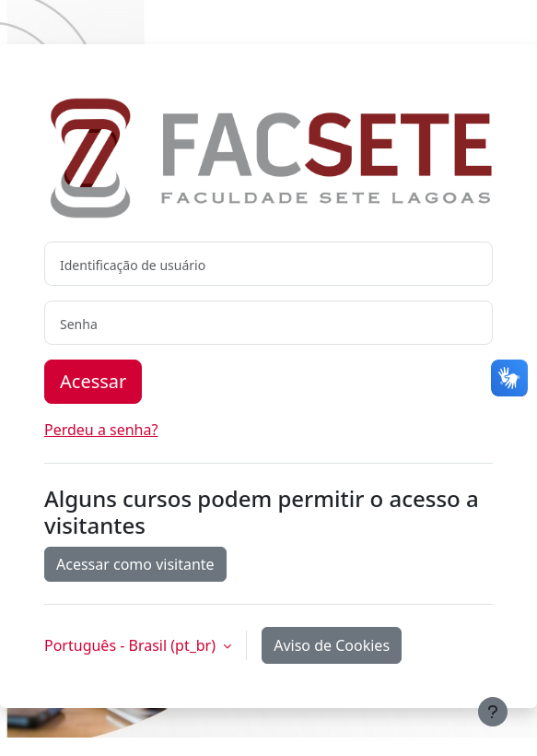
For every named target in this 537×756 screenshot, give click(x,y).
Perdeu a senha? (101, 430)
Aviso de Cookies (332, 645)
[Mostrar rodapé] (493, 712)
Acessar (93, 381)
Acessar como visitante (135, 564)
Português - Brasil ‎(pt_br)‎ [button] (132, 645)
